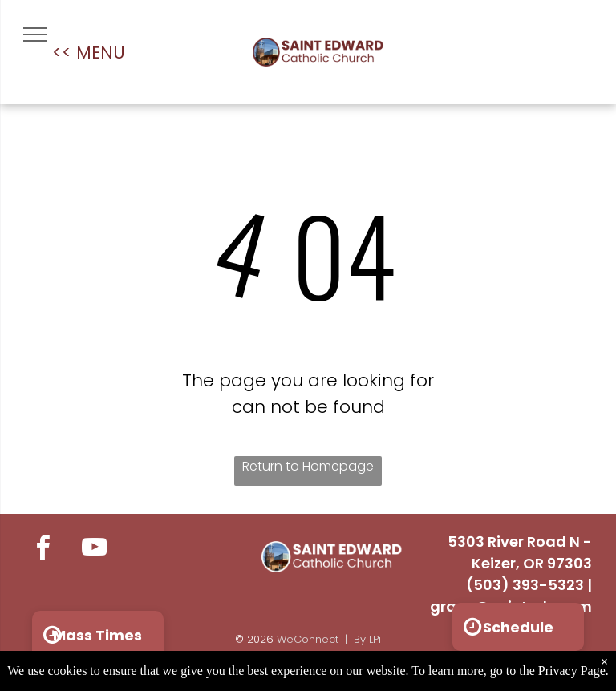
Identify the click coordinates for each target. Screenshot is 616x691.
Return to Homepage (308, 466)
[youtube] (94, 550)
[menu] (35, 34)
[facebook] (43, 550)
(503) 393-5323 (525, 585)
